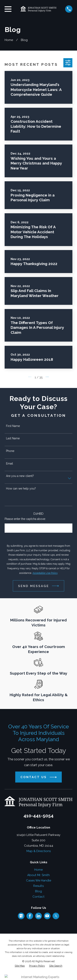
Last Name (13, 438)
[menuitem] (20, 966)
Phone (10, 451)
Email (10, 464)
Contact (38, 897)
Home (38, 870)
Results (38, 886)
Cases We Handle (39, 880)
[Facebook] (30, 916)
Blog (38, 891)
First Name (13, 426)
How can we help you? (21, 489)
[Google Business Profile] (21, 916)
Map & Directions (39, 851)
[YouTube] (47, 916)
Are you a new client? (20, 476)
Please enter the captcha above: (25, 519)
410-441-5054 (38, 816)
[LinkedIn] (38, 916)
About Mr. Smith (38, 875)
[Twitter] (56, 916)
